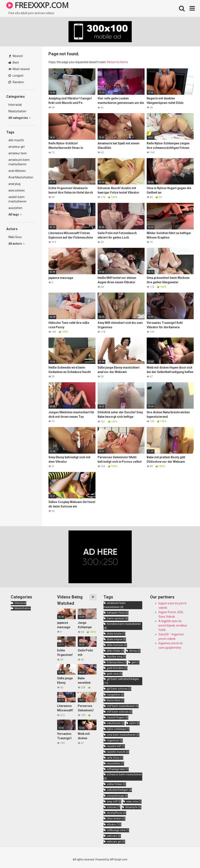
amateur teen (18, 153)
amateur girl (17, 147)
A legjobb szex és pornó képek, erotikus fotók (173, 625)
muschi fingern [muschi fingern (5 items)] (118, 717)
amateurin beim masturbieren (19, 162)
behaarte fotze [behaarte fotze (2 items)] (118, 613)
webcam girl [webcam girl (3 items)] (116, 842)
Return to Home (117, 62)
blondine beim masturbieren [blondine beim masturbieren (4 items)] (122, 626)
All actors (16, 244)
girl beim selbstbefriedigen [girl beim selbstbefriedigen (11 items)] (121, 681)
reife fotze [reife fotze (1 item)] (115, 758)
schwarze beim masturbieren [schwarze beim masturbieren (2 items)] (123, 776)
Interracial (15, 105)
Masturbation (17, 111)
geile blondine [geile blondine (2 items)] (117, 668)
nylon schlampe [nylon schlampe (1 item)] (118, 729)
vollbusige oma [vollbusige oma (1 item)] (118, 830)
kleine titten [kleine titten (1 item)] (116, 700)
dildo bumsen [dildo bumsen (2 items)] (117, 645)
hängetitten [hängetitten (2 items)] (115, 695)
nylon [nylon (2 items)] (135, 723)
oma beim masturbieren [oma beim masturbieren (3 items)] (123, 735)
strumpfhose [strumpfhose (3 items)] (117, 813)
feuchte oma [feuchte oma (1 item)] (116, 657)
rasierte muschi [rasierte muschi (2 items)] (118, 752)
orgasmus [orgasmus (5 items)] (115, 740)
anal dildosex (17, 171)
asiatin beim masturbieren (17, 199)
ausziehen (15, 208)
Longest (16, 76)
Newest (16, 56)
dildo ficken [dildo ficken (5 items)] (116, 651)
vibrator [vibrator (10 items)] (114, 824)
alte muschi (16, 140)
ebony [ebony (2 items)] (135, 651)
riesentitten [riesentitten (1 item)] (115, 763)
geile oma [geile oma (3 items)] (115, 674)
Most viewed (19, 69)
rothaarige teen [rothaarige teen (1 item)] (118, 769)
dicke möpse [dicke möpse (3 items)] (116, 639)
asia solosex (17, 190)
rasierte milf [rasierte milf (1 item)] (116, 746)
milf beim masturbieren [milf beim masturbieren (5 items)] (123, 706)
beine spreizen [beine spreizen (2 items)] (118, 618)
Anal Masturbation (21, 177)
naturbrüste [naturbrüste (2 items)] (116, 723)
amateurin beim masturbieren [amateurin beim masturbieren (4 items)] (115, 605)
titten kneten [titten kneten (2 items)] (116, 818)
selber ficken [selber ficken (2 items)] (116, 784)
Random (16, 82)
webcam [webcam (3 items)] (114, 836)
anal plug (14, 184)
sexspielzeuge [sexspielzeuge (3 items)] (117, 796)
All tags (15, 214)
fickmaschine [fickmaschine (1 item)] (117, 662)
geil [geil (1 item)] (136, 662)
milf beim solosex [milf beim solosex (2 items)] (120, 712)
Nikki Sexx (15, 237)
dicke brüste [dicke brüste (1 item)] (116, 634)
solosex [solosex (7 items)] (114, 807)
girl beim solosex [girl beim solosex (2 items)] (119, 689)
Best (14, 62)
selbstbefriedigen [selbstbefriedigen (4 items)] (119, 790)
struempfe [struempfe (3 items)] (133, 807)
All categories (19, 118)
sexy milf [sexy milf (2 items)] (114, 801)
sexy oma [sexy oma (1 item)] (134, 801)
